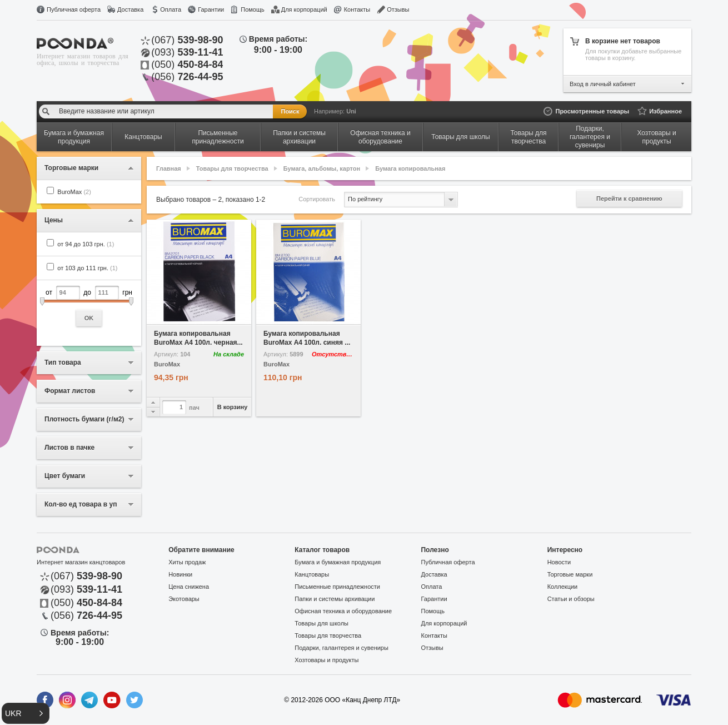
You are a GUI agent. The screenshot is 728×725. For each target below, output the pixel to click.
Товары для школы (321, 623)
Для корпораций (304, 9)
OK (89, 318)
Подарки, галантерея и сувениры (341, 648)
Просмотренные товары (592, 111)
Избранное (665, 111)
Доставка (130, 9)
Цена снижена (189, 587)
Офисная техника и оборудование (343, 611)
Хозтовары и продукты (326, 660)
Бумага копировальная (410, 168)
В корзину (233, 407)
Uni (351, 111)
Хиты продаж (187, 562)
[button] (26, 713)
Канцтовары (312, 574)
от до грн (89, 306)
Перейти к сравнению (629, 198)
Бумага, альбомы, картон (322, 168)
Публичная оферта (74, 9)
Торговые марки (570, 574)
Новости (559, 562)
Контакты (357, 9)
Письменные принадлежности (337, 587)
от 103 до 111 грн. (87, 268)
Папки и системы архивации (335, 599)
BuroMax (74, 192)
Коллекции (563, 587)
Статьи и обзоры (571, 599)
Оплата (171, 9)
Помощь (253, 9)
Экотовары (184, 599)
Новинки (180, 574)
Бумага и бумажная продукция (338, 562)
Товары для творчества (232, 168)
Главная (169, 168)
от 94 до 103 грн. (86, 244)
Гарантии (211, 9)
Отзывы (398, 9)
